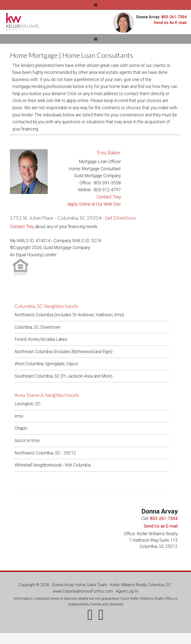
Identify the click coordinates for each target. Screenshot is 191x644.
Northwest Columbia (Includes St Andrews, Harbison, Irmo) (69, 315)
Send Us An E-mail (170, 23)
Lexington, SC (28, 404)
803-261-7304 (173, 17)
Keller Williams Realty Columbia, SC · (141, 585)
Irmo (19, 416)
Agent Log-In (127, 591)
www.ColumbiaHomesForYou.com (83, 591)
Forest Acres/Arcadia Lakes (41, 339)
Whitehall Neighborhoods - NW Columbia (53, 465)
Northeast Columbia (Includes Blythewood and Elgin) (64, 352)
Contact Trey (109, 197)
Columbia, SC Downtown (38, 327)
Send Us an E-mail (161, 526)
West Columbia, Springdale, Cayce (46, 364)
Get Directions (120, 218)
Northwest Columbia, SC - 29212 (45, 453)
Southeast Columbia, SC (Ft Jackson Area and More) (64, 376)
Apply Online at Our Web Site (94, 204)
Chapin (21, 428)
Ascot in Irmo (27, 441)
